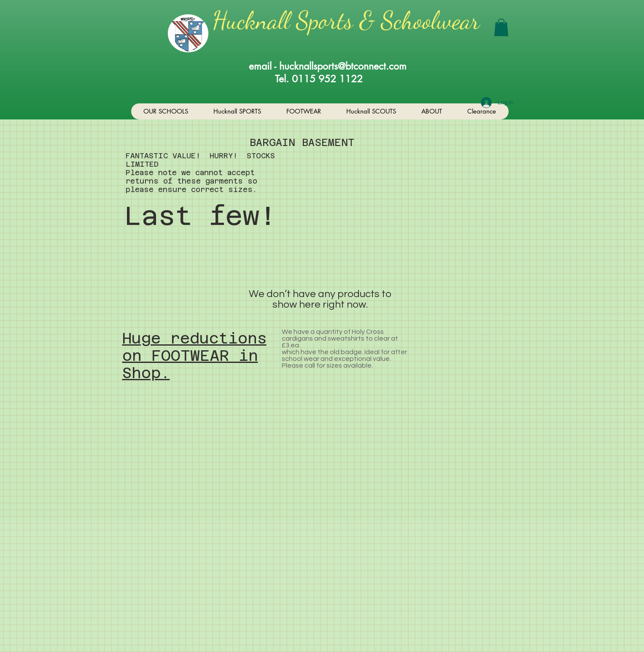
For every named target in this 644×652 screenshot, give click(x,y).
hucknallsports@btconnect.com (343, 66)
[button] (501, 27)
